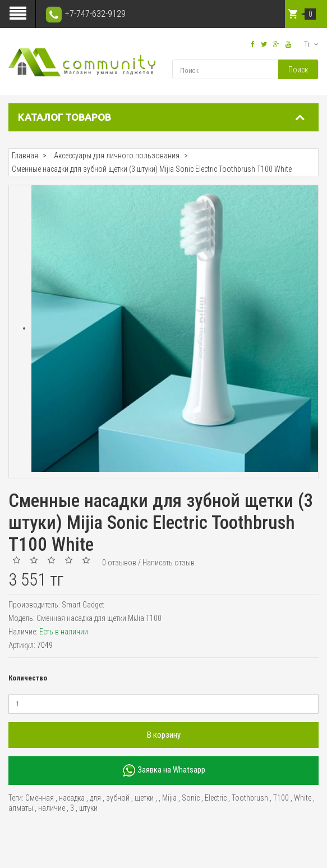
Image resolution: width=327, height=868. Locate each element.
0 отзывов (119, 563)
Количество (28, 678)
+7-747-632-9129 (85, 14)
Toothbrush (250, 798)
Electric (216, 798)
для (95, 798)
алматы (21, 808)
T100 (281, 798)
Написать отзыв (169, 563)
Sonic (191, 798)
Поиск (298, 70)
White (303, 798)
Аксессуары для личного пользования (117, 156)
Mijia (169, 798)
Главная (25, 156)
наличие (52, 808)
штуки (88, 808)
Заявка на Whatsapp (164, 771)
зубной (118, 798)
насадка (72, 798)
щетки (144, 798)
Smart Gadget (83, 605)
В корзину (164, 735)
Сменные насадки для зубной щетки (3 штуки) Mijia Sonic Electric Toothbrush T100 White (152, 169)
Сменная (40, 798)
